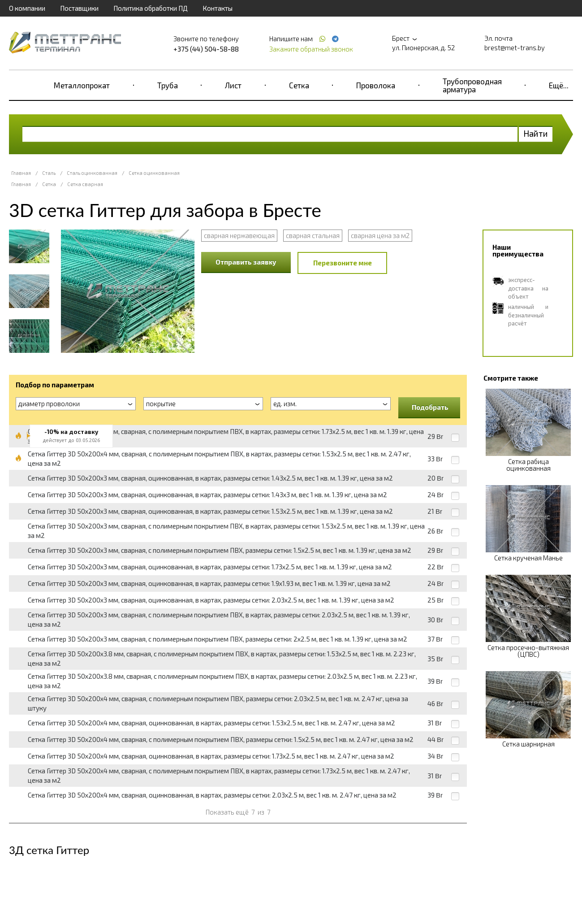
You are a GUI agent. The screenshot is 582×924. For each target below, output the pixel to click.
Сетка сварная (85, 184)
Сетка (299, 85)
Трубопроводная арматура (472, 85)
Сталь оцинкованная (92, 173)
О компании (27, 8)
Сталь (49, 173)
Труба (168, 85)
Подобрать (430, 407)
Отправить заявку (246, 262)
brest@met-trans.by (515, 48)
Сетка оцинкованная (154, 173)
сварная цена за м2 (380, 235)
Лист (233, 85)
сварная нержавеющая (239, 235)
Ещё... (559, 85)
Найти (536, 133)
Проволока (376, 85)
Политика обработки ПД (151, 8)
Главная (21, 173)
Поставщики (79, 8)
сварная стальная (313, 235)
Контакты (218, 8)
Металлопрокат (82, 85)
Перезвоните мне (343, 263)
